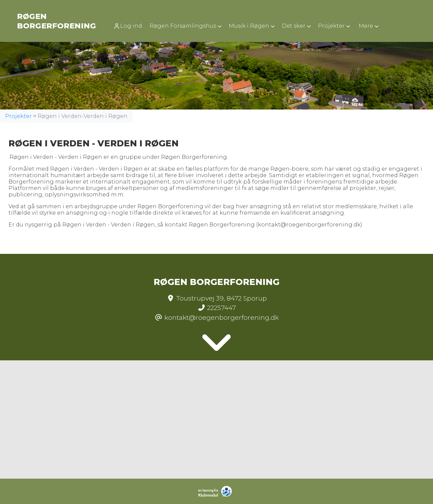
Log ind (128, 26)
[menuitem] (130, 26)
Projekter (18, 116)
